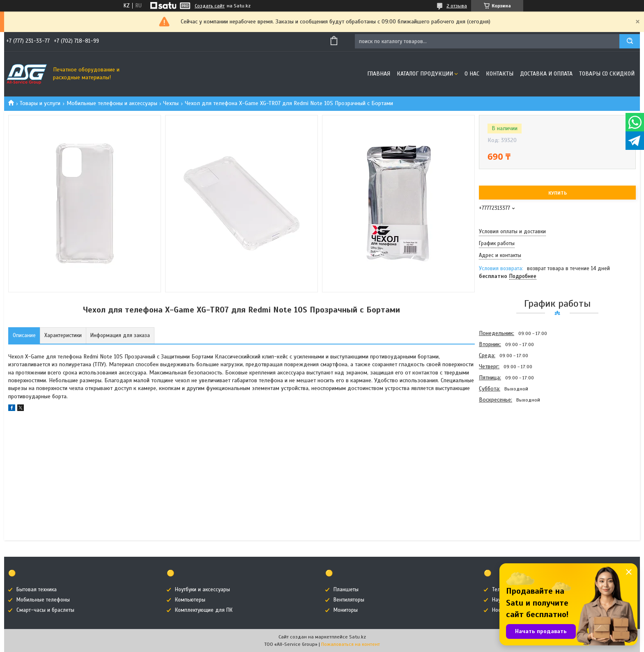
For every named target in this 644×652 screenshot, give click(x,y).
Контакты (500, 74)
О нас (472, 74)
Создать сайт (210, 6)
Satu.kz (358, 637)
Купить (558, 193)
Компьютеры (190, 600)
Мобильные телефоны (43, 600)
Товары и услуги (40, 103)
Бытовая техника (37, 590)
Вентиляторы (349, 600)
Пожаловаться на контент (351, 644)
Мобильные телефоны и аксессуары (112, 103)
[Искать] (630, 41)
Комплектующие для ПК (204, 610)
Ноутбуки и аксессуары (202, 590)
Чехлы (171, 103)
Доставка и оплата (546, 74)
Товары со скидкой (607, 74)
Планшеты (346, 590)
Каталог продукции (425, 74)
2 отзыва (457, 6)
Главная (379, 74)
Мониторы (346, 610)
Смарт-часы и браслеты (45, 610)
